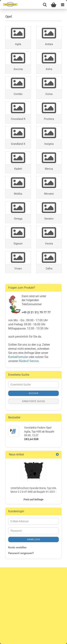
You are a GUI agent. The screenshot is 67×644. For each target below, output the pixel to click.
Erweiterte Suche (34, 401)
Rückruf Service (28, 361)
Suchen (34, 393)
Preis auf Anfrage (33, 499)
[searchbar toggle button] (45, 4)
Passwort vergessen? (21, 553)
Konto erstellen (17, 547)
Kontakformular (18, 357)
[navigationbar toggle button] (63, 4)
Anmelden (34, 539)
